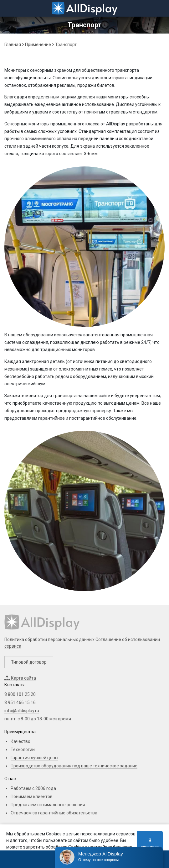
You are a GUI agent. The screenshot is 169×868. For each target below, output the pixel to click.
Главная (13, 45)
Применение (38, 45)
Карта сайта (20, 678)
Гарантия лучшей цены (34, 758)
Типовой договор (29, 662)
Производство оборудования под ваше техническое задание (74, 766)
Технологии (23, 750)
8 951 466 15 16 (20, 702)
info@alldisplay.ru (22, 711)
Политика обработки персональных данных (49, 639)
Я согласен (150, 844)
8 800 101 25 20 (20, 694)
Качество (20, 741)
